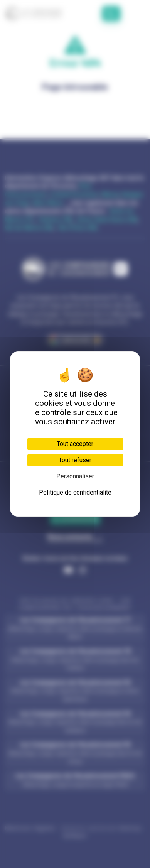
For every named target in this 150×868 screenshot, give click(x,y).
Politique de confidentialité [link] (75, 492)
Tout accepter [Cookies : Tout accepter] (75, 444)
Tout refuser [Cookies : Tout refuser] (75, 460)
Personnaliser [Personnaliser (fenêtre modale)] (75, 476)
